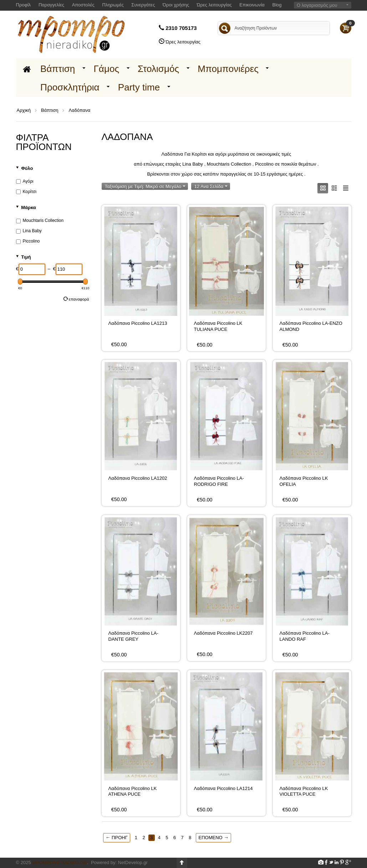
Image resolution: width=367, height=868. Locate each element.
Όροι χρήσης (176, 5)
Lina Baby (29, 231)
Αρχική (24, 110)
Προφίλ (24, 5)
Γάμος (106, 69)
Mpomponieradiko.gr (60, 862)
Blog (277, 5)
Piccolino (28, 241)
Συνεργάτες (143, 5)
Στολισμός (158, 69)
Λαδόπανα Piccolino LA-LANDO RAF (305, 636)
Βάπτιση (58, 69)
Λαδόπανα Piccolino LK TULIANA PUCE (218, 326)
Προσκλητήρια (70, 87)
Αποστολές (83, 5)
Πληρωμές (113, 5)
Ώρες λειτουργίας (214, 5)
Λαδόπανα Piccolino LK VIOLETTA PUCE (304, 791)
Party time (139, 87)
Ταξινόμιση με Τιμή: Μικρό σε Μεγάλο (145, 186)
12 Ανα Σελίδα (211, 186)
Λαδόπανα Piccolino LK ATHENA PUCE (133, 791)
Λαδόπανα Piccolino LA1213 (138, 323)
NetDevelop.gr (133, 862)
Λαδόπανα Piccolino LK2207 (223, 633)
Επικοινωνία (252, 5)
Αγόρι (25, 181)
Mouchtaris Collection (40, 220)
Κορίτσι (26, 192)
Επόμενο (213, 837)
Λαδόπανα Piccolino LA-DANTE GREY (133, 636)
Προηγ (117, 837)
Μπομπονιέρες (228, 69)
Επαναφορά (76, 299)
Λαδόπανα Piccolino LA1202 (138, 478)
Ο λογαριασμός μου (317, 5)
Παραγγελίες (51, 5)
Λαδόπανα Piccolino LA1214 (223, 788)
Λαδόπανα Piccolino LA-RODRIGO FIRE (219, 481)
